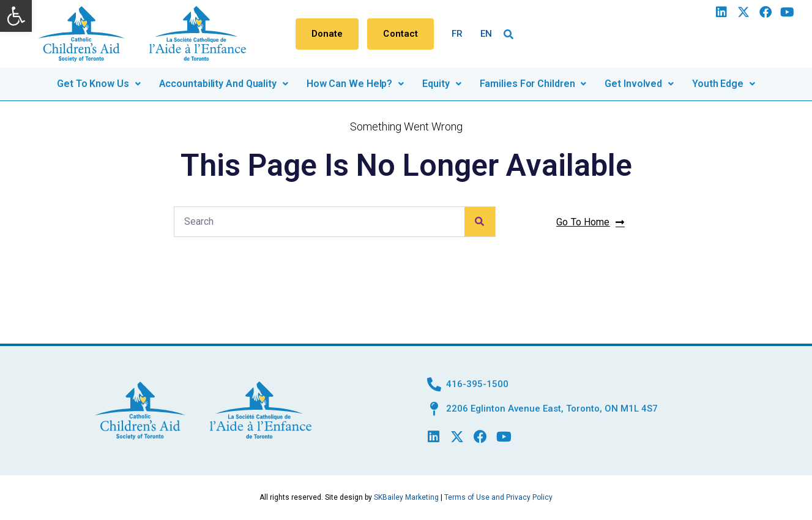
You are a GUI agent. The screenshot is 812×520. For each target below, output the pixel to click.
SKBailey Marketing (406, 497)
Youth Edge (724, 84)
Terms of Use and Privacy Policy (498, 497)
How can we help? (355, 84)
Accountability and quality (224, 84)
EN (486, 34)
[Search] (480, 222)
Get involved (639, 84)
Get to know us (99, 84)
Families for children (533, 84)
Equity (441, 84)
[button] (16, 16)
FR (457, 34)
